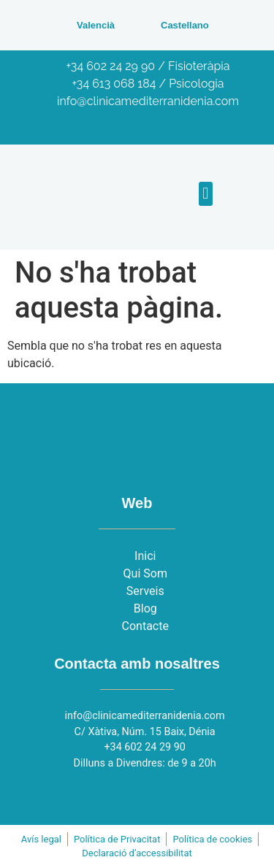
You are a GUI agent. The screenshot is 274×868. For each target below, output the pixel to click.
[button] (206, 194)
